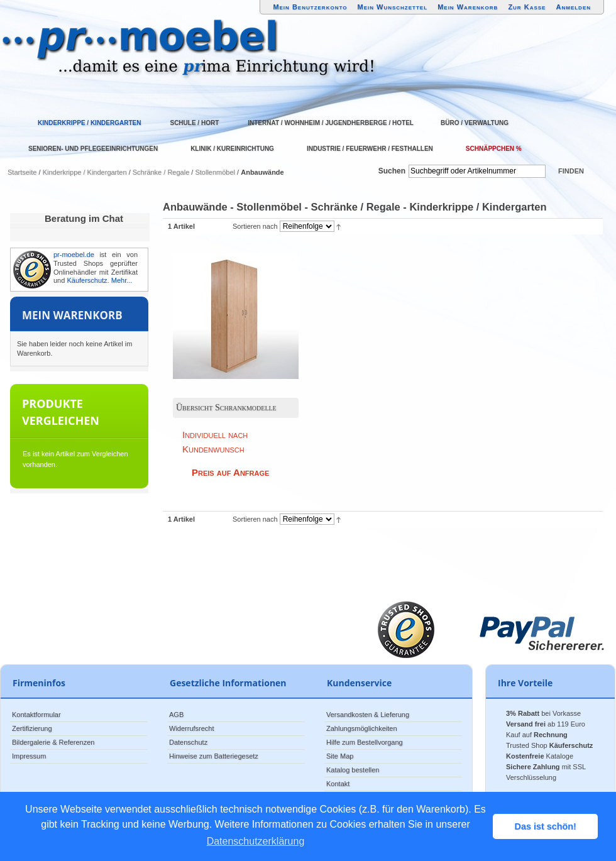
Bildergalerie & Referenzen (53, 742)
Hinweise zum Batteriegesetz (214, 756)
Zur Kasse (527, 7)
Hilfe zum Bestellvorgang (365, 742)
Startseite (22, 172)
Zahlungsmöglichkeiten (362, 728)
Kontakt (338, 784)
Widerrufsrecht (192, 728)
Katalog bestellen (353, 770)
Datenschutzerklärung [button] (256, 841)
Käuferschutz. (88, 280)
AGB (176, 715)
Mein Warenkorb (468, 7)
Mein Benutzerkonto (310, 7)
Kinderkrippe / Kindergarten (85, 172)
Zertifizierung (32, 728)
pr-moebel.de (74, 255)
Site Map (340, 756)
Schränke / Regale (161, 172)
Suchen (392, 171)
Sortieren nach (255, 226)
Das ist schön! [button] (546, 826)
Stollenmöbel (215, 172)
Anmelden (574, 7)
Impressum (29, 756)
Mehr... (122, 280)
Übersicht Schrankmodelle (226, 408)
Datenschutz (188, 742)
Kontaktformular (36, 715)
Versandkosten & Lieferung (368, 715)
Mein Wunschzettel (392, 7)
